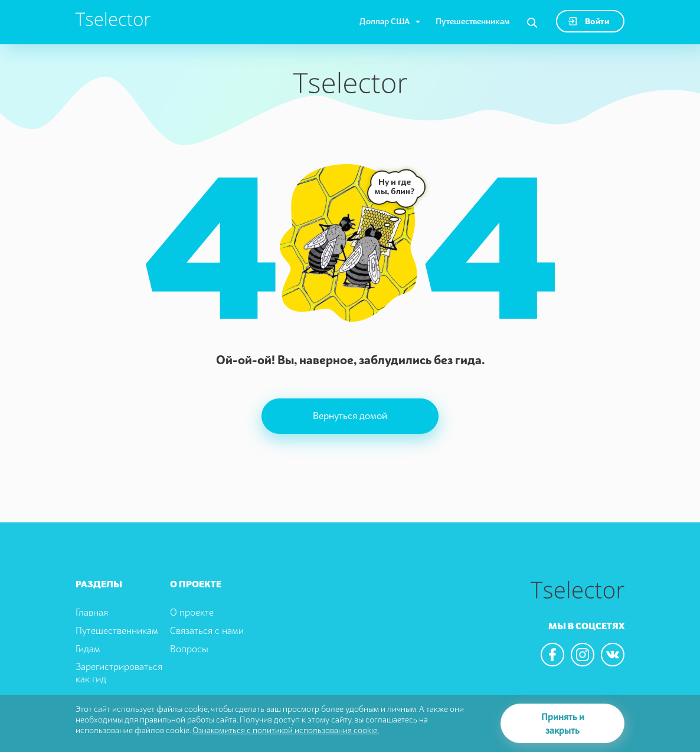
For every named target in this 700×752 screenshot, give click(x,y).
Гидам (88, 649)
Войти (589, 21)
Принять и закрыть (563, 723)
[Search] (532, 23)
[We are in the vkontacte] (613, 655)
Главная (92, 612)
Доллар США (385, 21)
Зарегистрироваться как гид (119, 673)
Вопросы (189, 649)
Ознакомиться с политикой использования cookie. (286, 730)
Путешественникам (473, 21)
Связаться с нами (207, 630)
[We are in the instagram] (583, 655)
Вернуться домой (350, 416)
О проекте (192, 612)
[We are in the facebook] (552, 655)
